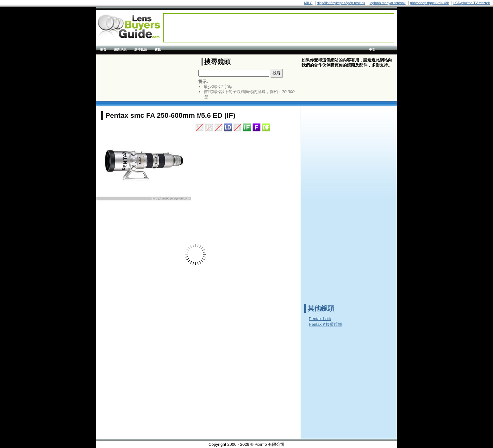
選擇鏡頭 (140, 50)
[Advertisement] (279, 28)
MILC (308, 3)
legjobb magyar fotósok (388, 3)
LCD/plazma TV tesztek (472, 3)
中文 (372, 50)
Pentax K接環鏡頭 (325, 324)
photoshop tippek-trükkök (430, 3)
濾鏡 (158, 50)
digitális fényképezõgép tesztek (341, 3)
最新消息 (120, 50)
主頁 (103, 50)
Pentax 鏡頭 (320, 319)
